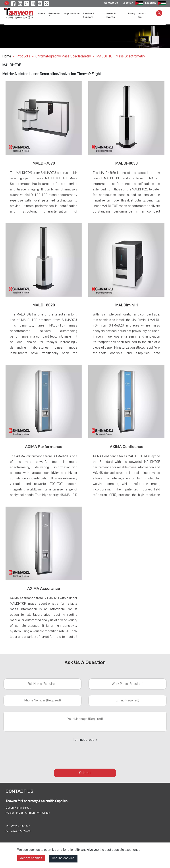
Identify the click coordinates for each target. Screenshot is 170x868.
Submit (85, 773)
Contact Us (111, 3)
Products (23, 56)
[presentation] (85, 753)
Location (128, 3)
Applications (72, 14)
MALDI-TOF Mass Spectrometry (121, 56)
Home (42, 14)
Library (131, 14)
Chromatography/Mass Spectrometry (64, 56)
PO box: (10, 813)
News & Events (111, 16)
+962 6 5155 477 (20, 826)
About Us (142, 16)
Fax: (8, 831)
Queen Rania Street (18, 807)
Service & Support (89, 16)
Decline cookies (63, 858)
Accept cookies (31, 858)
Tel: (8, 826)
